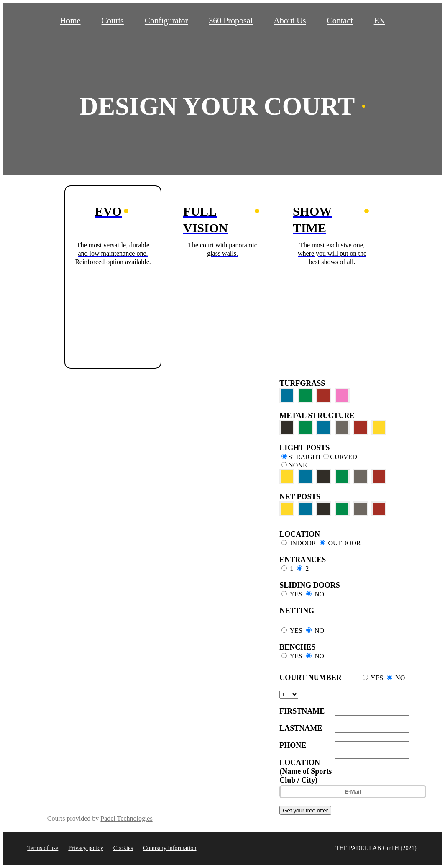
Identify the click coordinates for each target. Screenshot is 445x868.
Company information (170, 848)
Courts (113, 21)
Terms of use (43, 848)
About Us (290, 21)
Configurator (166, 21)
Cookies (123, 848)
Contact (340, 21)
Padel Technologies (126, 818)
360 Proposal (231, 21)
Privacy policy (86, 848)
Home (70, 21)
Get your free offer (305, 810)
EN (380, 21)
